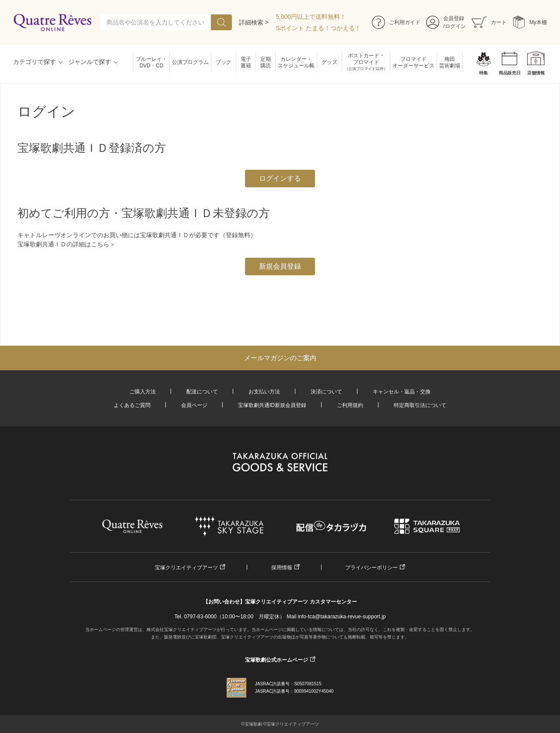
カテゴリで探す (35, 62)
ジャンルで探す (90, 62)
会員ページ (194, 405)
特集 (483, 73)
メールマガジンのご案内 (280, 358)
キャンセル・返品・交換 (402, 392)
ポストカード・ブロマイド (366, 62)
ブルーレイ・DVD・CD (151, 62)
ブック (224, 62)
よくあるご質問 (132, 405)
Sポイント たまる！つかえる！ (318, 28)
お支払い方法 (264, 392)
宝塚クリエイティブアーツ (186, 568)
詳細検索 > (254, 22)
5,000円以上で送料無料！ (311, 17)
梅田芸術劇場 (450, 62)
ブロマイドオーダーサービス (413, 62)
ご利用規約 (350, 405)
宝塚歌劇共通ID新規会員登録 (272, 405)
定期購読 (266, 62)
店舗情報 (536, 73)
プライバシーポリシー (371, 568)
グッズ (329, 62)
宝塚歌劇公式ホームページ (276, 660)
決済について (326, 392)
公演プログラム (190, 62)
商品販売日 (510, 73)
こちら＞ (103, 244)
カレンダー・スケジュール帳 (296, 62)
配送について (202, 392)
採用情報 (282, 568)
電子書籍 (246, 62)
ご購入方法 (143, 392)
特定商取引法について (420, 405)
